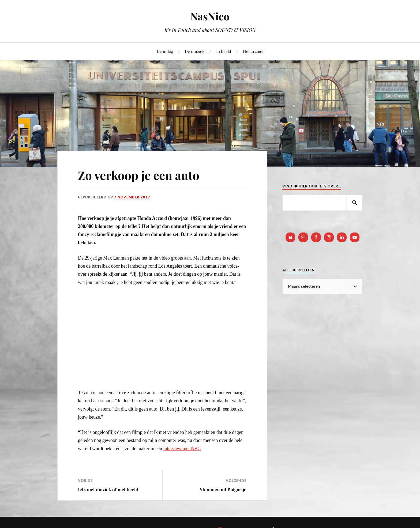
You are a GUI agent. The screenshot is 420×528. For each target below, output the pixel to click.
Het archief (253, 51)
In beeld (224, 51)
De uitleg (165, 51)
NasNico (210, 16)
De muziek (195, 51)
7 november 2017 (132, 197)
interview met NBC (182, 449)
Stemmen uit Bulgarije (223, 489)
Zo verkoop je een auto (139, 175)
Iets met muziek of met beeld (108, 489)
